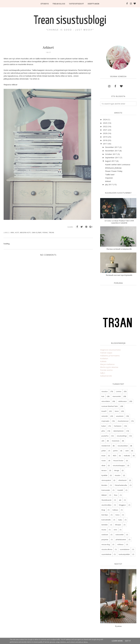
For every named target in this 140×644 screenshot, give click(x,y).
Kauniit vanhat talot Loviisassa (118, 164)
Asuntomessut (123, 421)
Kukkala (103, 361)
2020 (105, 133)
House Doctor (118, 461)
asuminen (120, 416)
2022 (105, 126)
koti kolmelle (106, 520)
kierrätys (105, 515)
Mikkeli (104, 495)
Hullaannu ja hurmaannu (110, 356)
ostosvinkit (119, 535)
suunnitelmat (106, 554)
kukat (104, 426)
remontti (105, 416)
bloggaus (122, 505)
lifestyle (118, 525)
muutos (118, 475)
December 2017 (112, 147)
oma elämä (37, 232)
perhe (45, 232)
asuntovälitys (106, 505)
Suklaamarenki (106, 376)
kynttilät (104, 475)
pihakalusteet (121, 539)
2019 (105, 137)
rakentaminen (118, 431)
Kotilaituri (104, 358)
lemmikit (105, 525)
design (117, 470)
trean (51, 232)
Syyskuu (118, 626)
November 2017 (112, 151)
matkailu (127, 456)
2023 (105, 123)
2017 (105, 144)
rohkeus (120, 544)
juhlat (104, 451)
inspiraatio (105, 421)
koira (117, 515)
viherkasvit (122, 480)
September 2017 (112, 157)
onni (115, 530)
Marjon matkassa (107, 364)
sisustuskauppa (119, 465)
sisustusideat (123, 446)
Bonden (104, 485)
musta (104, 530)
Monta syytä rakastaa (109, 367)
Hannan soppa (106, 353)
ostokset (105, 535)
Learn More (117, 641)
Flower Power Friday (114, 171)
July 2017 (109, 184)
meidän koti (25, 232)
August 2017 (110, 161)
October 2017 (111, 154)
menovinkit (117, 396)
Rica (116, 495)
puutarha (105, 436)
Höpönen (109, 178)
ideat (103, 465)
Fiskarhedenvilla (121, 485)
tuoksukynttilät (124, 554)
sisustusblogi (122, 436)
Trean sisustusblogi (70, 21)
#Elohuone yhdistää (113, 168)
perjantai (105, 539)
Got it (128, 641)
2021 (105, 130)
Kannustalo (106, 490)
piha (103, 431)
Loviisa (119, 391)
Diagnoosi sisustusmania (110, 350)
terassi (104, 470)
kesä (117, 411)
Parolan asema (106, 370)
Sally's (103, 373)
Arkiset (108, 181)
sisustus (105, 391)
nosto (104, 461)
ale (120, 500)
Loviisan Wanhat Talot (110, 406)
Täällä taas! (110, 174)
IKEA (115, 456)
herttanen (118, 426)
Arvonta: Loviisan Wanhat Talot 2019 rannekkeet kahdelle (119, 222)
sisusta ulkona (107, 549)
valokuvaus (122, 401)
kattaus (115, 510)
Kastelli (120, 490)
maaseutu (116, 441)
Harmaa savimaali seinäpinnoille (119, 249)
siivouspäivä (106, 480)
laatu (120, 520)
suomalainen (125, 549)
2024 (105, 119)
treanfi (104, 411)
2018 (105, 140)
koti (17, 232)
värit (127, 451)
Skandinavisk (106, 500)
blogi (103, 510)
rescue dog (106, 544)
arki (12, 232)
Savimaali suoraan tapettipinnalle (119, 275)
